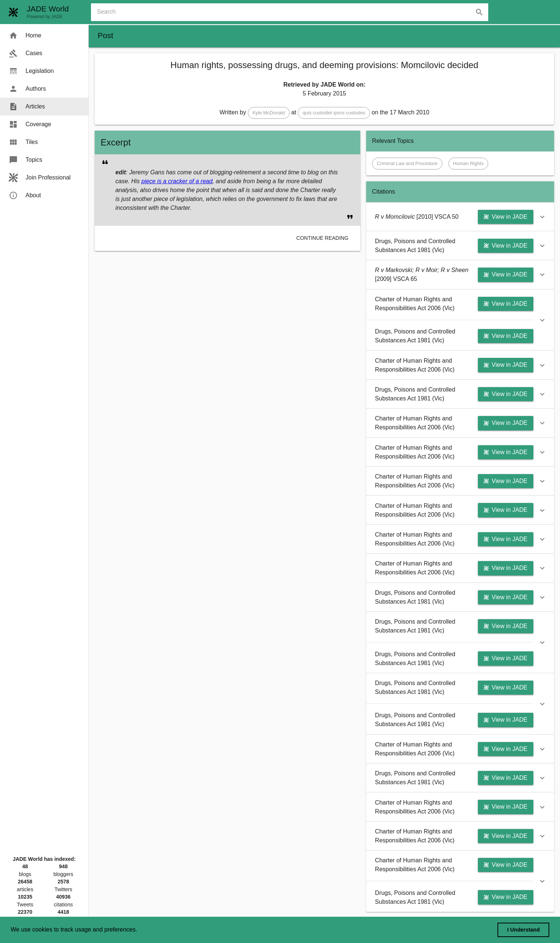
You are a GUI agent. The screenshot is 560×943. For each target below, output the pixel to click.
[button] (269, 113)
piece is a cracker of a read (177, 181)
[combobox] (293, 12)
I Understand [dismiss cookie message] (523, 930)
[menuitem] (44, 36)
